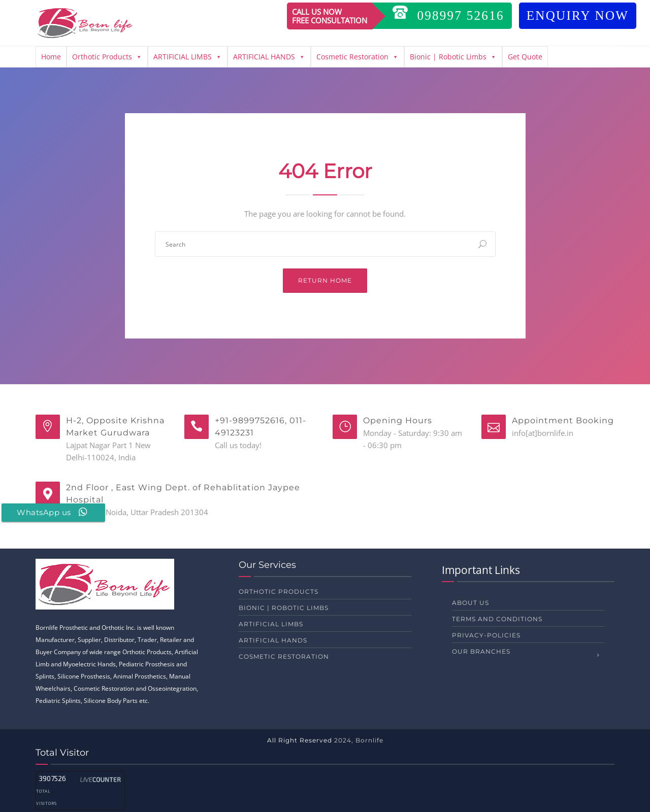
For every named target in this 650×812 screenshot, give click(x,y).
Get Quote (525, 57)
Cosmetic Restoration (357, 57)
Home (51, 57)
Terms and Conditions (497, 619)
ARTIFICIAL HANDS (269, 57)
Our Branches (481, 651)
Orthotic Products (107, 57)
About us (470, 603)
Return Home (325, 280)
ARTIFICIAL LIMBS (188, 57)
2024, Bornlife (359, 740)
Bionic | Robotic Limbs (453, 57)
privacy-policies (486, 635)
